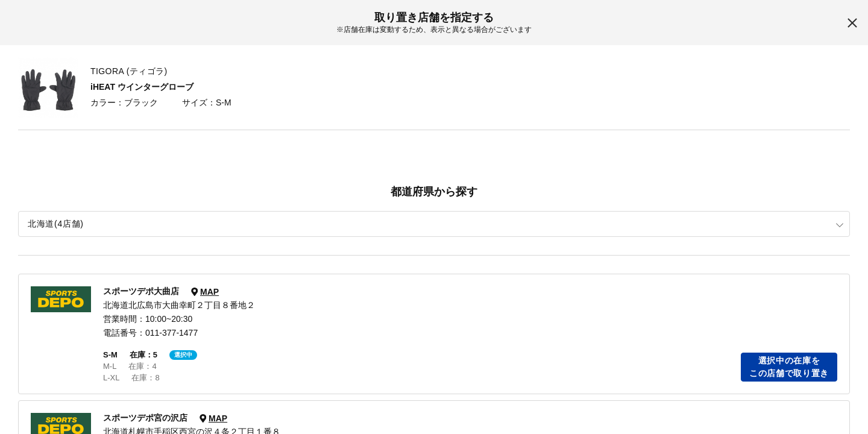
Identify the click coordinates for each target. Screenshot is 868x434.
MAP (209, 292)
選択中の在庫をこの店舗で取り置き (789, 367)
